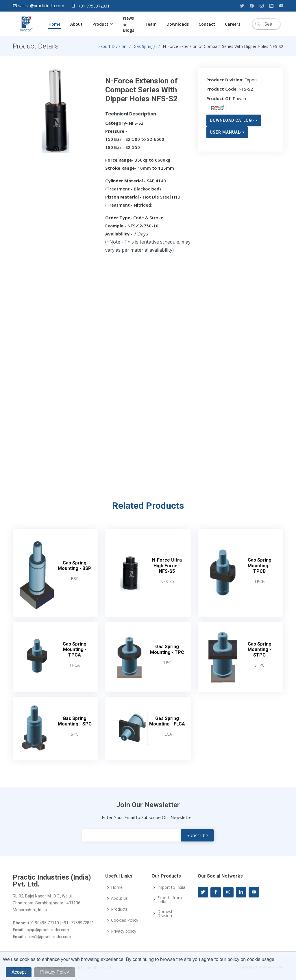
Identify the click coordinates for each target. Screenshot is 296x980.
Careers (233, 24)
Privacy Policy (55, 972)
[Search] (266, 24)
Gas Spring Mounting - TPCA (75, 652)
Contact (207, 24)
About (76, 24)
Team (151, 24)
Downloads (178, 24)
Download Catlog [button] (234, 123)
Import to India (171, 887)
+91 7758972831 (94, 6)
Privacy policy (124, 931)
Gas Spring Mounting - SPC (75, 724)
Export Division (112, 49)
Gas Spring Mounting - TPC (167, 652)
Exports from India (170, 900)
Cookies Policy (125, 920)
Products (119, 909)
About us (119, 898)
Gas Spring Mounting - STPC (260, 652)
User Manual (227, 135)
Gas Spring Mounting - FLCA (167, 724)
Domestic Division (166, 914)
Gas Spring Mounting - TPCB (260, 568)
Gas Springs (145, 49)
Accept (19, 972)
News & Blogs (129, 24)
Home (54, 24)
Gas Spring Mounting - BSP (75, 568)
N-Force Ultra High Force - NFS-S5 (167, 568)
